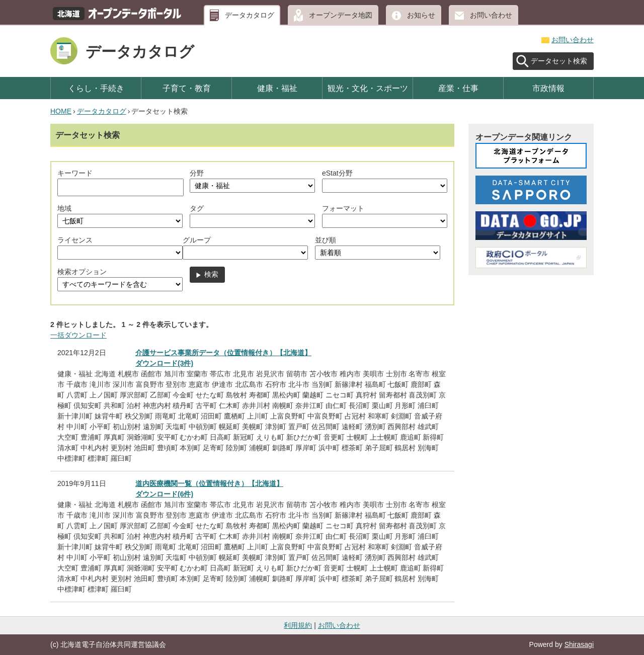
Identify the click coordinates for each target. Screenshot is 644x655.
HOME (61, 111)
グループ (197, 240)
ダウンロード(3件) (164, 363)
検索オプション (82, 272)
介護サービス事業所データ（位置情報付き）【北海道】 (223, 353)
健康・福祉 (277, 88)
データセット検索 (559, 61)
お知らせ (421, 15)
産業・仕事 (458, 88)
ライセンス (75, 240)
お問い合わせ (491, 15)
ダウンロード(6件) (164, 494)
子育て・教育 (187, 88)
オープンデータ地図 (341, 15)
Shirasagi (579, 644)
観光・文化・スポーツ (368, 88)
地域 (64, 208)
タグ (197, 208)
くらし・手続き (96, 88)
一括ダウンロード (78, 335)
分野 (197, 173)
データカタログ (250, 15)
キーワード (75, 173)
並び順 (326, 240)
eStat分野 (337, 173)
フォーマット (343, 208)
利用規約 (298, 625)
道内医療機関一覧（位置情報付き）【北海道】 (209, 483)
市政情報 (548, 88)
